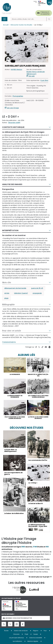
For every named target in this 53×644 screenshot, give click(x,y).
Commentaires (9, 342)
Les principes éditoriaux (17, 638)
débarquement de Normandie (15, 288)
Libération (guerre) (21, 293)
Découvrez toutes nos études (21, 25)
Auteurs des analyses (21, 631)
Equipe (36, 634)
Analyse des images (12, 184)
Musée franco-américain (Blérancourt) (36, 73)
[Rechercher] (28, 19)
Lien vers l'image (13, 108)
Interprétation (10, 230)
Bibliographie (8, 304)
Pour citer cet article (12, 331)
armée (7, 293)
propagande (37, 293)
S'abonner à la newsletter (45, 13)
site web (32, 76)
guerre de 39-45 (37, 288)
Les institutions (17, 641)
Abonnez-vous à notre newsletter (17, 618)
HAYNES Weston (16, 69)
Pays (45, 631)
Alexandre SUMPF (14, 123)
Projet (26, 634)
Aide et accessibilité (36, 638)
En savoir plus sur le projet (39, 577)
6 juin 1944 (44, 80)
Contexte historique (13, 127)
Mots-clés (7, 282)
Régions (36, 631)
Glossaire (16, 634)
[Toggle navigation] (4, 19)
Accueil (6, 25)
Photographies (18, 96)
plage (6, 298)
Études (6, 631)
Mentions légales (33, 641)
